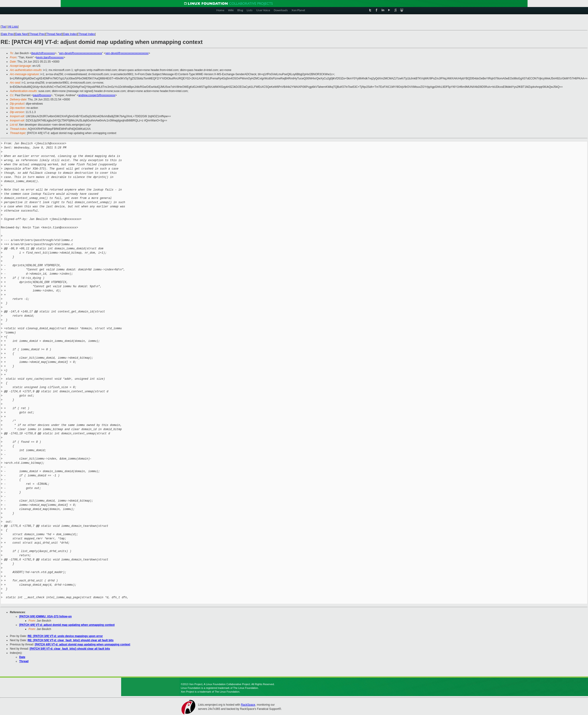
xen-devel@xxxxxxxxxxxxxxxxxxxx (81, 53)
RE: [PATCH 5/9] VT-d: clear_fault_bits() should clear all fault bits (70, 640)
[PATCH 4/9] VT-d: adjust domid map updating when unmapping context (67, 625)
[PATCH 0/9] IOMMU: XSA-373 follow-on (45, 616)
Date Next (22, 34)
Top (4, 27)
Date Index (70, 34)
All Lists (13, 27)
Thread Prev (37, 34)
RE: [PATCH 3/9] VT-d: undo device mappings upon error (65, 636)
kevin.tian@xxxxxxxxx (50, 57)
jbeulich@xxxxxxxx (43, 53)
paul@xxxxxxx (42, 95)
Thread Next (54, 34)
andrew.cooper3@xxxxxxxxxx (97, 95)
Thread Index (87, 34)
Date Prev (8, 34)
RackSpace (248, 705)
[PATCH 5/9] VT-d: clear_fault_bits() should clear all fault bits (70, 649)
